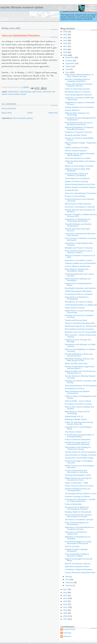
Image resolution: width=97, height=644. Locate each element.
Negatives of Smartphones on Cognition (78, 538)
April (68, 579)
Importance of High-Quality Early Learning (79, 244)
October (69, 61)
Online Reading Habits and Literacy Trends (80, 162)
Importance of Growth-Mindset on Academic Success (79, 528)
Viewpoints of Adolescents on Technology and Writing (78, 220)
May (67, 577)
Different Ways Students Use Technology (77, 114)
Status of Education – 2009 (76, 483)
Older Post (53, 113)
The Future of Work (73, 432)
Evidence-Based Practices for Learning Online (78, 490)
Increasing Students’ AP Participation (81, 386)
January (69, 585)
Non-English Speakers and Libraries (80, 288)
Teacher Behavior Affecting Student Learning (80, 377)
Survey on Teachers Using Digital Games (79, 139)
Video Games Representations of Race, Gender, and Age (79, 75)
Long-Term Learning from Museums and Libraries (80, 234)
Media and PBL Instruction (76, 363)
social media (14, 94)
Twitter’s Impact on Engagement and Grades (81, 397)
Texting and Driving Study (76, 320)
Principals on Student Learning (78, 404)
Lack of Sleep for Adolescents (78, 266)
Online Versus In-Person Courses (79, 486)
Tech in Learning (72, 546)
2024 (65, 38)
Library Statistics (72, 110)
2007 (65, 619)
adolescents (13, 92)
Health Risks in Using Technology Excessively (79, 312)
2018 (65, 55)
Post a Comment (9, 108)
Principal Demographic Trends (78, 475)
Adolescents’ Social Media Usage (79, 458)
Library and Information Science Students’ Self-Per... (79, 85)
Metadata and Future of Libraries (79, 248)
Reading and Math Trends (76, 135)
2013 (65, 601)
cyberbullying (25, 92)
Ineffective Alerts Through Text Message (78, 341)
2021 (65, 46)
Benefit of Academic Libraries (78, 564)
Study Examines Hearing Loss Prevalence (78, 280)
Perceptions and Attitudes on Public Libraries (80, 345)
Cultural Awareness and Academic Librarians (80, 200)
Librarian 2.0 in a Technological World (78, 428)
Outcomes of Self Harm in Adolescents (76, 533)
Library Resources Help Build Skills (80, 572)
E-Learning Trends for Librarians (79, 294)
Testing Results (72, 190)
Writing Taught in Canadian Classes (80, 187)
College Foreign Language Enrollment (76, 550)
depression (37, 92)
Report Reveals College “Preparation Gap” (81, 144)
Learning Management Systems (78, 95)
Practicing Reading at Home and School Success (79, 355)
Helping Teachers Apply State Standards (77, 170)
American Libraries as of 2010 (78, 158)
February (69, 583)
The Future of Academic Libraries (79, 520)
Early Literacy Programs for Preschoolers (77, 524)
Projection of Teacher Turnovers (79, 132)
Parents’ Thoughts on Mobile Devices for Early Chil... (81, 215)
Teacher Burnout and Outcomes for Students (80, 211)
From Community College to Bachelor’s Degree (77, 555)
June (68, 72)
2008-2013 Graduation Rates (77, 567)
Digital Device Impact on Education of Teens (80, 103)
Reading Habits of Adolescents (78, 512)
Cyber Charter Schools (75, 308)
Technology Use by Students (77, 178)
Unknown (67, 633)
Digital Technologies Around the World (79, 560)
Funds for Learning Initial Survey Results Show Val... (79, 423)
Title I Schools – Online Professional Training (80, 336)
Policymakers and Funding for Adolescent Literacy (78, 448)
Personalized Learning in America (79, 329)
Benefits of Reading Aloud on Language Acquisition (77, 80)
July (67, 69)
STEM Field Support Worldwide (78, 291)
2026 (65, 32)
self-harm (47, 92)
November (70, 57)
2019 (65, 52)
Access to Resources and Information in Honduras (76, 471)
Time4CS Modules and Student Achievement (78, 225)
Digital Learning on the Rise (77, 148)
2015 (65, 595)
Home (30, 113)
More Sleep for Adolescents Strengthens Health (77, 270)
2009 (65, 613)
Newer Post (7, 113)
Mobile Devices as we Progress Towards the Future (78, 479)
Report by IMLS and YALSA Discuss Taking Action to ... (80, 372)
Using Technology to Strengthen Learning (79, 462)
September (70, 63)
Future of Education (73, 504)
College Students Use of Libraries (79, 107)
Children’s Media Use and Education (80, 263)
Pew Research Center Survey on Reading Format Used (79, 124)
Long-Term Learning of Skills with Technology (79, 99)
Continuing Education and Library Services (79, 275)
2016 (65, 593)
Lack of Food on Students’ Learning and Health (80, 239)
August (69, 66)
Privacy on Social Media (75, 196)
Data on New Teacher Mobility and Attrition (79, 408)
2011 (65, 607)
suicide (23, 94)
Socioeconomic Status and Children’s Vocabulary (76, 175)
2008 (65, 616)
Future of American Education (78, 440)
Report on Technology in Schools (79, 166)
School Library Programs (76, 151)
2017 (65, 589)
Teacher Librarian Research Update (22, 7)
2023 (65, 41)
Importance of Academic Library (79, 260)
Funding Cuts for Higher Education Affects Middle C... (80, 154)
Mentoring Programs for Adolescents (81, 326)
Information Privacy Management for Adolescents (80, 119)
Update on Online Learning (76, 181)
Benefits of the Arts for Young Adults (81, 332)
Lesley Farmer (69, 629)
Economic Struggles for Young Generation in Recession (78, 543)
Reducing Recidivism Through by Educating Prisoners (79, 128)
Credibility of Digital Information (79, 569)
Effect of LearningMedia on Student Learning (80, 350)
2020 (65, 49)
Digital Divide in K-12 (74, 416)
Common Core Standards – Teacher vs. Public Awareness (80, 500)
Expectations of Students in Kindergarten (77, 298)
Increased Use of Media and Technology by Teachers (77, 508)
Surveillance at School (74, 388)
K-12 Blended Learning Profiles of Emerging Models (79, 436)
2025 (65, 35)
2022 (65, 43)
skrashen (67, 636)
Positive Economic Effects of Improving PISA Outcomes (77, 443)
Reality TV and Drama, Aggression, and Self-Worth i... (80, 367)
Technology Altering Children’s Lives (81, 494)
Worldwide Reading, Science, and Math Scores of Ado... (79, 360)
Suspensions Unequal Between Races (78, 284)
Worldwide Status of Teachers (78, 92)
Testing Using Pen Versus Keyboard (80, 452)
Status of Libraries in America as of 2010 (80, 256)
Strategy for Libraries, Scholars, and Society (80, 382)
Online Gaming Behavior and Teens (80, 184)
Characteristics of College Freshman (81, 455)
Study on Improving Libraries (77, 89)
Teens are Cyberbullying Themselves (81, 193)
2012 (65, 604)
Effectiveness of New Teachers (78, 204)
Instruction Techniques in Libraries (80, 207)
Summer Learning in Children (77, 496)
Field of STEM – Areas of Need (78, 401)
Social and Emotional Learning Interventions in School (78, 516)
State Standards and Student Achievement (77, 392)
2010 (65, 610)
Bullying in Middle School (76, 419)
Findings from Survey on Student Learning (79, 316)
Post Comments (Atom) (23, 118)
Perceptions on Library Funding (78, 302)
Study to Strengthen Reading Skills (80, 323)
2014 (65, 598)
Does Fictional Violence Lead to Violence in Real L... (78, 252)
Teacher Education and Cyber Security (78, 230)
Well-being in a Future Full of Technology (77, 412)
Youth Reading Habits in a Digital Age (81, 305)
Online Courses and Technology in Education (80, 467)
